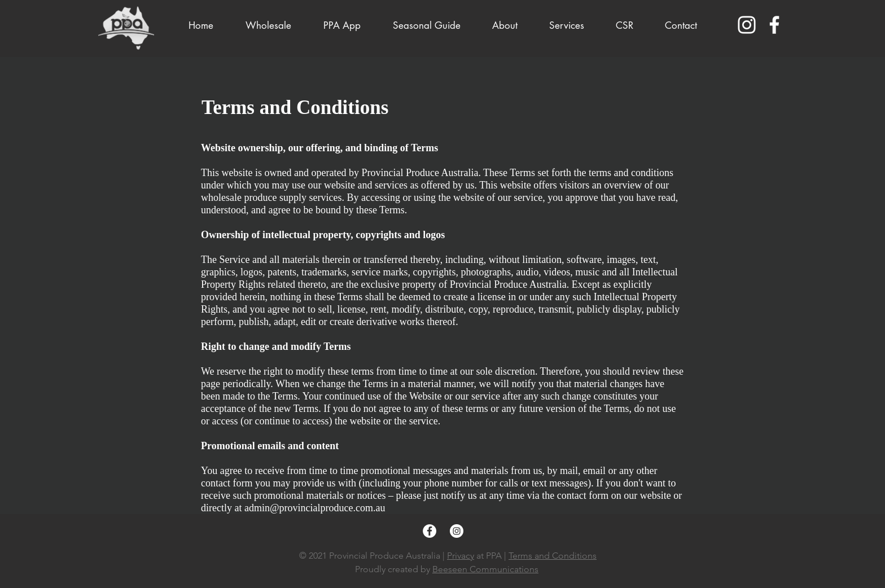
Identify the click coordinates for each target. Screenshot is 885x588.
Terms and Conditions (553, 556)
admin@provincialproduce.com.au (315, 508)
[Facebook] (774, 25)
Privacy (461, 556)
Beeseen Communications (485, 569)
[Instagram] (747, 25)
